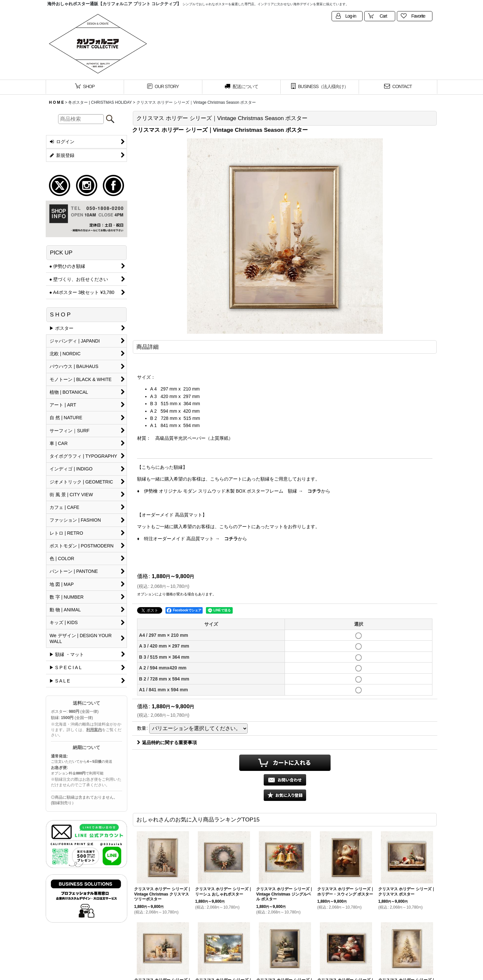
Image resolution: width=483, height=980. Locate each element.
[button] (285, 795)
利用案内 (94, 730)
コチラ (314, 491)
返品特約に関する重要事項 (167, 743)
